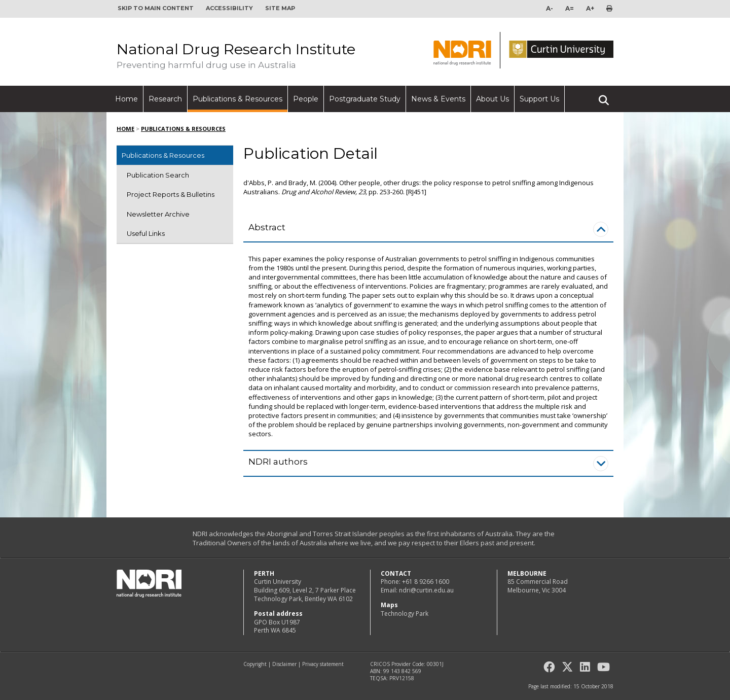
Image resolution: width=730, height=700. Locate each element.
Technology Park (405, 614)
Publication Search (158, 175)
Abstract (267, 227)
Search (604, 96)
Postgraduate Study (365, 99)
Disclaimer (284, 664)
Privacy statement (323, 664)
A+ (590, 8)
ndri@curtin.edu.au (426, 590)
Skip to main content (156, 8)
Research (165, 99)
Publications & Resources (238, 99)
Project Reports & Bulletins (171, 194)
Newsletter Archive (158, 214)
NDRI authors (278, 462)
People (306, 99)
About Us (492, 99)
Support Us (539, 99)
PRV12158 (402, 678)
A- (550, 8)
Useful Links (146, 233)
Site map (280, 8)
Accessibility (229, 8)
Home (126, 99)
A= (570, 8)
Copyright (255, 664)
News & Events (438, 99)
